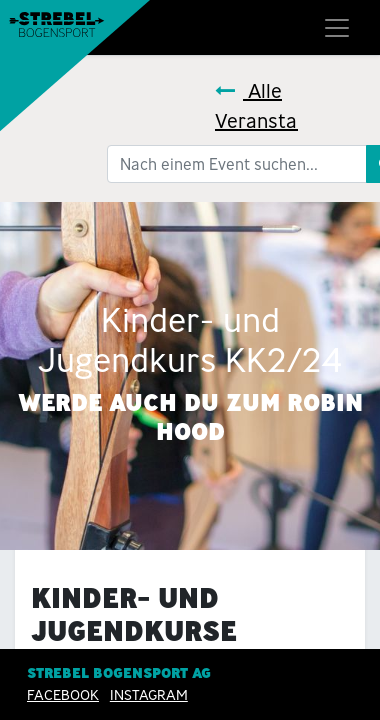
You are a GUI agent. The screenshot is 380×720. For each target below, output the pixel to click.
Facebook (63, 695)
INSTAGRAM (149, 695)
